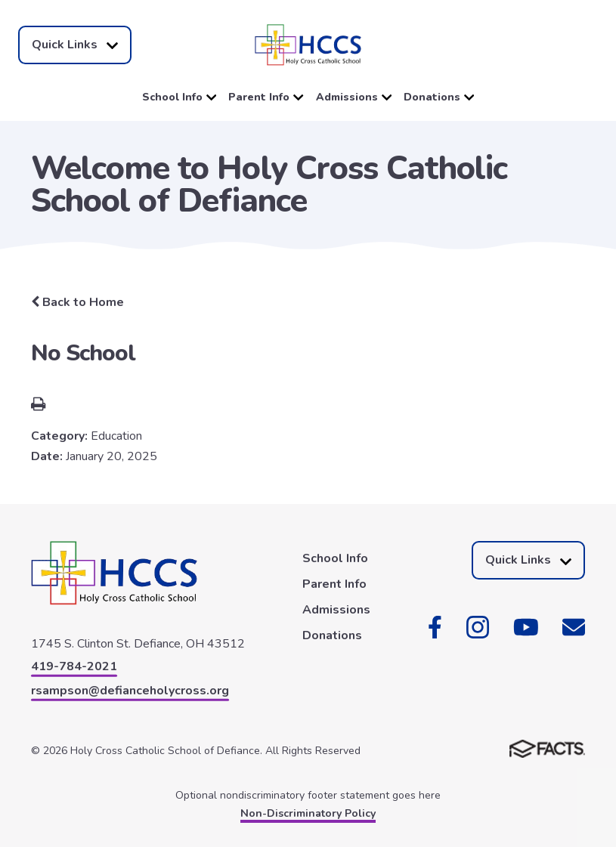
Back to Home (77, 302)
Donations (439, 97)
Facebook (435, 627)
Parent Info (266, 97)
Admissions (354, 97)
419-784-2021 (74, 666)
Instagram (478, 627)
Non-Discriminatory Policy (308, 813)
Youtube (526, 627)
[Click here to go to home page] (308, 45)
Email (574, 627)
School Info (179, 97)
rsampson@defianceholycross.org (130, 691)
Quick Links (75, 45)
